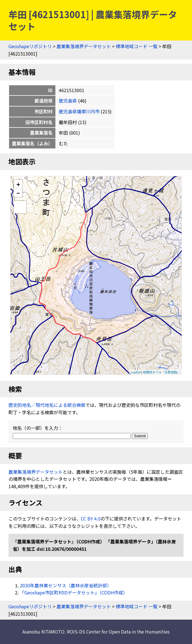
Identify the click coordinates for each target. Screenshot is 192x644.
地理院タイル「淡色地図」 (161, 372)
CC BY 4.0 (91, 518)
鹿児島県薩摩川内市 (79, 111)
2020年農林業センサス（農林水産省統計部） (66, 585)
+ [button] (18, 184)
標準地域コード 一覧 (137, 46)
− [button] (18, 193)
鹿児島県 (68, 101)
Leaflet (136, 372)
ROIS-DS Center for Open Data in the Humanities (118, 632)
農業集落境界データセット (84, 46)
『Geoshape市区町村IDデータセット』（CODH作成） (74, 592)
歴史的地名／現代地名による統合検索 (47, 405)
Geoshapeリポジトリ (30, 46)
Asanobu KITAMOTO (43, 632)
